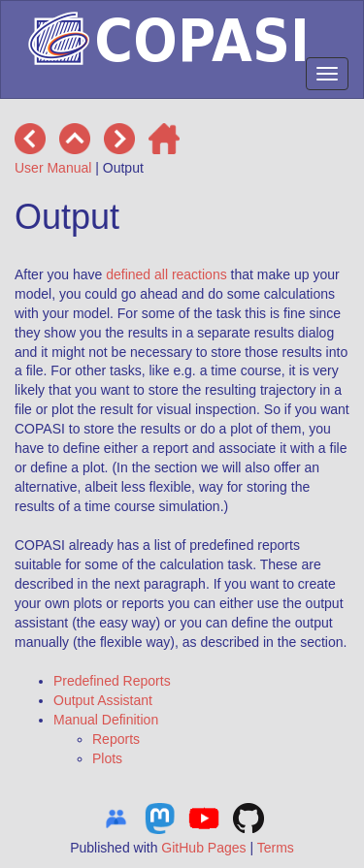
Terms (276, 848)
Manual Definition (106, 720)
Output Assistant (103, 700)
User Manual (53, 168)
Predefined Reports (112, 681)
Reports (116, 739)
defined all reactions (166, 274)
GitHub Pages (203, 848)
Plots (107, 758)
